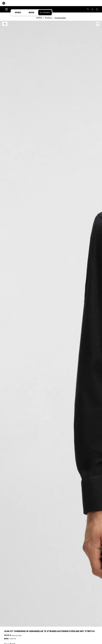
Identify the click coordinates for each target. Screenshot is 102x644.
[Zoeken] (88, 9)
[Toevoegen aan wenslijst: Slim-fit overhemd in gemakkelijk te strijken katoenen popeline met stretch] (98, 24)
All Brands (45, 13)
